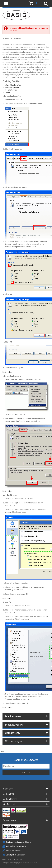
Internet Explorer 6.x (13, 87)
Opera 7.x (9, 92)
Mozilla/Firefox (11, 90)
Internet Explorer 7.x (13, 85)
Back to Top (7, 372)
